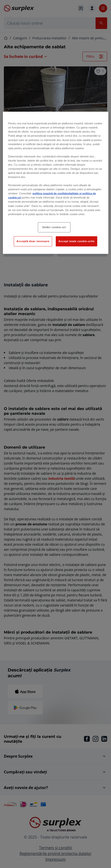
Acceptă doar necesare (33, 241)
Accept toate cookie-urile (76, 241)
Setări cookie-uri (54, 227)
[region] (56, 183)
